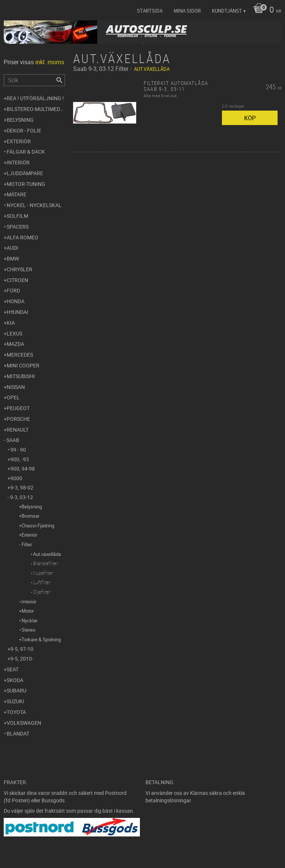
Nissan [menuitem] (16, 387)
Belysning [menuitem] (20, 120)
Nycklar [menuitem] (30, 620)
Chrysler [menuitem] (19, 269)
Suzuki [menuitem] (15, 701)
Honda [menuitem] (16, 301)
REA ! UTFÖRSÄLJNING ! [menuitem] (35, 98)
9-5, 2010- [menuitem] (22, 659)
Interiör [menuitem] (18, 162)
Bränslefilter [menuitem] (45, 563)
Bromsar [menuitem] (30, 516)
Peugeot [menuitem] (18, 408)
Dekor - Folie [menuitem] (24, 130)
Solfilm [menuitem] (17, 216)
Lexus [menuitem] (14, 333)
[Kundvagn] (265, 10)
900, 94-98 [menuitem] (23, 469)
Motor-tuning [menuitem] (26, 184)
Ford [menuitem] (13, 290)
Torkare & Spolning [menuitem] (41, 639)
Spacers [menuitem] (18, 227)
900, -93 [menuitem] (20, 459)
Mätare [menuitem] (17, 194)
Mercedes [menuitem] (20, 355)
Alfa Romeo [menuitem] (22, 237)
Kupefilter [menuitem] (43, 573)
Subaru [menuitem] (17, 690)
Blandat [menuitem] (18, 733)
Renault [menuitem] (18, 430)
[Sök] (59, 80)
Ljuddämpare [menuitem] (25, 173)
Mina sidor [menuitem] (187, 11)
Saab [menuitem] (13, 440)
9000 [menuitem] (16, 478)
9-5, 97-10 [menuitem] (22, 649)
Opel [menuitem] (13, 397)
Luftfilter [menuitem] (42, 582)
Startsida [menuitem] (150, 11)
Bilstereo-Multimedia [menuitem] (36, 109)
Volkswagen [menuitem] (24, 723)
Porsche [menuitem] (18, 419)
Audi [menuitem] (12, 248)
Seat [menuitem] (13, 669)
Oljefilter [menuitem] (42, 592)
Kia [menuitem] (11, 323)
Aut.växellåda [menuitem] (47, 554)
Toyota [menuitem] (16, 712)
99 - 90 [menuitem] (18, 450)
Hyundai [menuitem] (17, 312)
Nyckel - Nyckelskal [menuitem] (34, 205)
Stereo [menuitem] (28, 630)
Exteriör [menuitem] (19, 141)
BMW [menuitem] (13, 258)
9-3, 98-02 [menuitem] (22, 487)
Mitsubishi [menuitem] (21, 376)
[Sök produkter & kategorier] (34, 80)
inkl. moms (50, 62)
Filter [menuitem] (27, 544)
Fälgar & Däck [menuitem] (26, 152)
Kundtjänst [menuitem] (227, 11)
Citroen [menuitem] (17, 280)
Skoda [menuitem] (15, 680)
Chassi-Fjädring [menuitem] (38, 525)
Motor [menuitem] (28, 611)
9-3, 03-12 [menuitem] (22, 497)
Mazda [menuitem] (15, 344)
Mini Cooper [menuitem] (23, 365)
